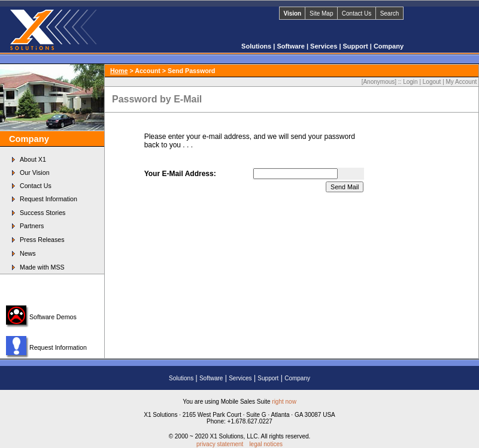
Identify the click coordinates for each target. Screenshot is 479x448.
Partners (32, 226)
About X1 (33, 159)
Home (119, 71)
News (28, 253)
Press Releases (42, 240)
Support (357, 46)
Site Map (321, 13)
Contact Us (357, 13)
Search (390, 13)
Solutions (257, 46)
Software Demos (53, 317)
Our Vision (35, 172)
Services (325, 46)
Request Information (48, 199)
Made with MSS (42, 267)
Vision (292, 13)
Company (389, 46)
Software (292, 46)
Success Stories (43, 213)
